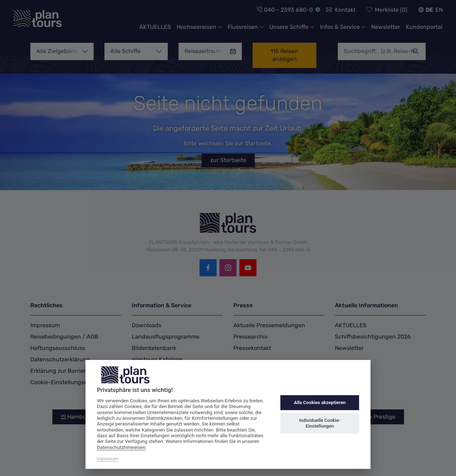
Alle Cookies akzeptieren (320, 402)
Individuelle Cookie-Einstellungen (320, 423)
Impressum (108, 459)
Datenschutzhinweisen (121, 447)
